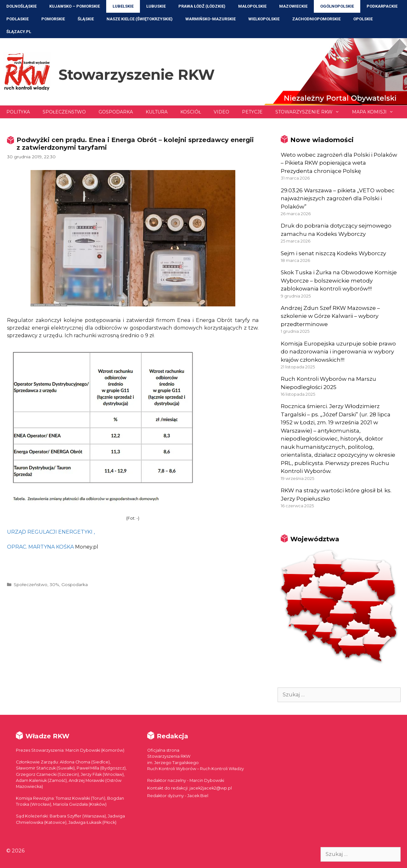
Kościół (191, 112)
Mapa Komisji (376, 112)
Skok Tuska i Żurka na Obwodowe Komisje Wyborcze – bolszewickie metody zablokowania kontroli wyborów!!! (339, 280)
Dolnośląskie (21, 6)
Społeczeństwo (64, 112)
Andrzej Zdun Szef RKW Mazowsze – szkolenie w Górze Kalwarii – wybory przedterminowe (330, 316)
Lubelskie (123, 6)
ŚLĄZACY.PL (19, 32)
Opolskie (363, 19)
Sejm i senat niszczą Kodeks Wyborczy (333, 253)
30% (54, 584)
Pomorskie (53, 19)
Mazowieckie (293, 6)
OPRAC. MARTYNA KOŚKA (40, 547)
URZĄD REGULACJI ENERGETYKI (50, 532)
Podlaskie (17, 19)
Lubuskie (156, 6)
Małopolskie (252, 6)
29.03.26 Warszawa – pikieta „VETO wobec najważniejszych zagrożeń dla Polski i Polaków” (338, 198)
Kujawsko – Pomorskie (75, 6)
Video (221, 112)
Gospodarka (116, 112)
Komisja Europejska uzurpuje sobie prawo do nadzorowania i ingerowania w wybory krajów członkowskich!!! (338, 352)
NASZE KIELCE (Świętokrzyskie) (140, 19)
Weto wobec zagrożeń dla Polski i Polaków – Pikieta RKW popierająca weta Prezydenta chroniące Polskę (339, 163)
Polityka (18, 112)
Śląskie (86, 19)
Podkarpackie (382, 6)
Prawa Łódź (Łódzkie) (202, 6)
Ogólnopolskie (337, 6)
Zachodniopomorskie (316, 19)
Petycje (252, 112)
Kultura (157, 112)
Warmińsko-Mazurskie (210, 19)
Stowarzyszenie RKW (137, 75)
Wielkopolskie (264, 19)
